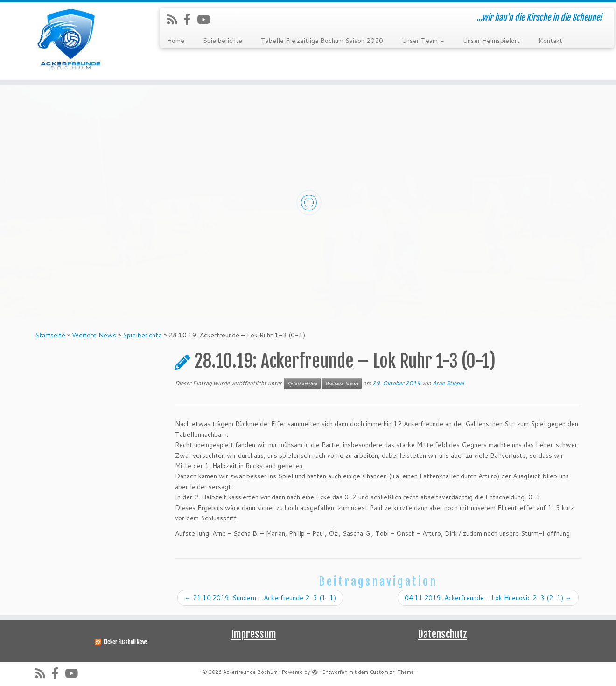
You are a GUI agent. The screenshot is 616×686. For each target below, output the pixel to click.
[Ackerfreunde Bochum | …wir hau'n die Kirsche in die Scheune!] (71, 41)
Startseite (50, 335)
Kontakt (550, 41)
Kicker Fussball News (126, 642)
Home (176, 41)
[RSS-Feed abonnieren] (175, 19)
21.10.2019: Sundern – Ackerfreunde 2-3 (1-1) (260, 598)
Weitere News (94, 335)
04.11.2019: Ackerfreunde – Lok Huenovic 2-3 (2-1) (488, 598)
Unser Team (423, 41)
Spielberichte (223, 41)
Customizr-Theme (392, 672)
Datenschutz (442, 634)
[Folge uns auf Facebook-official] (190, 19)
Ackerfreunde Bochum (250, 672)
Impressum (254, 634)
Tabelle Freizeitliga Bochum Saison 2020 (322, 41)
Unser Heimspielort (491, 41)
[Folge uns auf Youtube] (206, 19)
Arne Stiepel (448, 383)
